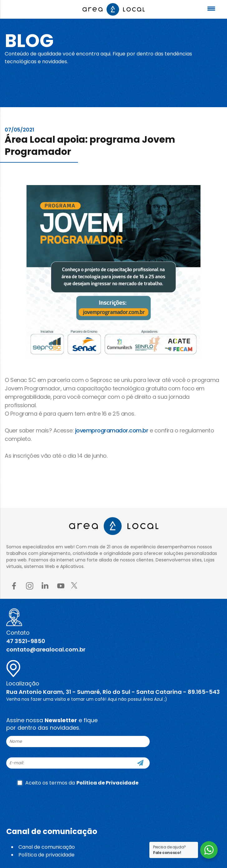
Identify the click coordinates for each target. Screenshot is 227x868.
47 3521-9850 (26, 641)
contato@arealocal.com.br (46, 649)
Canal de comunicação (47, 847)
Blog (29, 41)
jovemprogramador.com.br (112, 430)
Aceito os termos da (78, 783)
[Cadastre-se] (140, 763)
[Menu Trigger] (211, 9)
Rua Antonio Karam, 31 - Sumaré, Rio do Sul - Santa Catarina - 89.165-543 (113, 692)
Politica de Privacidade (107, 783)
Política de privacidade (46, 855)
